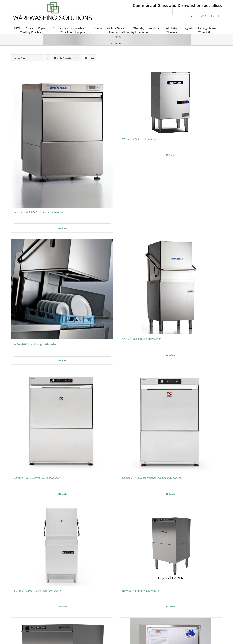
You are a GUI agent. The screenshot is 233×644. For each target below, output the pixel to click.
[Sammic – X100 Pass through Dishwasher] (62, 546)
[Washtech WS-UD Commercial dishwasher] (62, 139)
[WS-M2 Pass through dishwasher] (171, 287)
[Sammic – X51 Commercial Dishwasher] (62, 423)
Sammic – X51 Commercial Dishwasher (37, 479)
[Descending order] (48, 58)
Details (63, 229)
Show (63, 58)
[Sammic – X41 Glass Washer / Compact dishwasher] (171, 423)
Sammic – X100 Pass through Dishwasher (38, 591)
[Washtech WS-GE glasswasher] (171, 103)
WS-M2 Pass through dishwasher (141, 339)
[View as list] (92, 58)
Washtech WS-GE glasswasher (140, 139)
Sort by (19, 58)
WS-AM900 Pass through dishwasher (35, 345)
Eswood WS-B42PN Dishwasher (141, 591)
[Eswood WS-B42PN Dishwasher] (171, 546)
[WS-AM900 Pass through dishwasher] (62, 290)
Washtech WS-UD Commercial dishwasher (39, 213)
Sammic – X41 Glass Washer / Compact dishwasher (152, 479)
